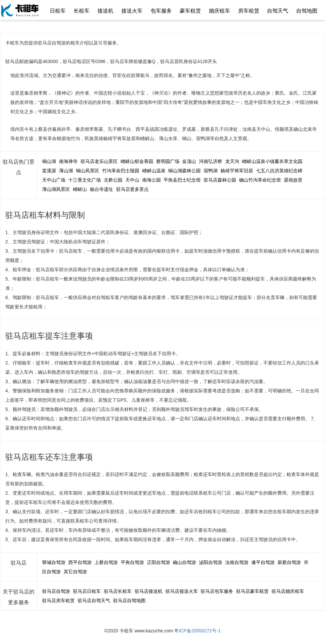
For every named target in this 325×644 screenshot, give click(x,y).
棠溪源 (49, 171)
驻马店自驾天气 (94, 601)
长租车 (82, 11)
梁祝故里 (293, 180)
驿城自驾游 (54, 562)
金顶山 (189, 161)
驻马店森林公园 (220, 180)
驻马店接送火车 (182, 591)
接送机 (105, 11)
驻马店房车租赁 (58, 601)
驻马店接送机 (149, 591)
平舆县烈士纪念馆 (182, 180)
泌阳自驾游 (211, 562)
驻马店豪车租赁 (252, 591)
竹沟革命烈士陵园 (121, 171)
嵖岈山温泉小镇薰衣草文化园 (272, 161)
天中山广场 (54, 180)
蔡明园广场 (168, 161)
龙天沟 (232, 161)
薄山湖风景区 (56, 189)
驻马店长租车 (118, 591)
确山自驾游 (184, 562)
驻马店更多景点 (132, 189)
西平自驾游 (80, 562)
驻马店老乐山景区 (99, 161)
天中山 (132, 180)
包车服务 (161, 11)
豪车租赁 (190, 11)
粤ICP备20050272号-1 (197, 631)
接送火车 (132, 11)
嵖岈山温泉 (154, 171)
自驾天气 (278, 11)
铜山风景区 (88, 171)
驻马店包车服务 (217, 591)
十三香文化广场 (85, 180)
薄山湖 (66, 171)
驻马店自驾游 (56, 591)
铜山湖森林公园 (184, 171)
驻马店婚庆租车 (288, 591)
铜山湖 (49, 161)
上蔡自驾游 (106, 562)
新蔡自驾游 (289, 562)
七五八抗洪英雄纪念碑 (279, 171)
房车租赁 (249, 11)
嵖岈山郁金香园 (137, 161)
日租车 (58, 11)
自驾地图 (307, 11)
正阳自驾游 (159, 562)
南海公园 (152, 180)
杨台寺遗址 (101, 189)
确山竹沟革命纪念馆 (260, 180)
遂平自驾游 (263, 562)
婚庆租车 (220, 11)
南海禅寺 (68, 161)
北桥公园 (113, 180)
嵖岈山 (80, 189)
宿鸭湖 (211, 171)
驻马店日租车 (87, 591)
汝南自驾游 (237, 562)
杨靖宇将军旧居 (237, 171)
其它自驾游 (75, 572)
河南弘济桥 (211, 161)
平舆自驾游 (132, 562)
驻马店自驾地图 (129, 601)
